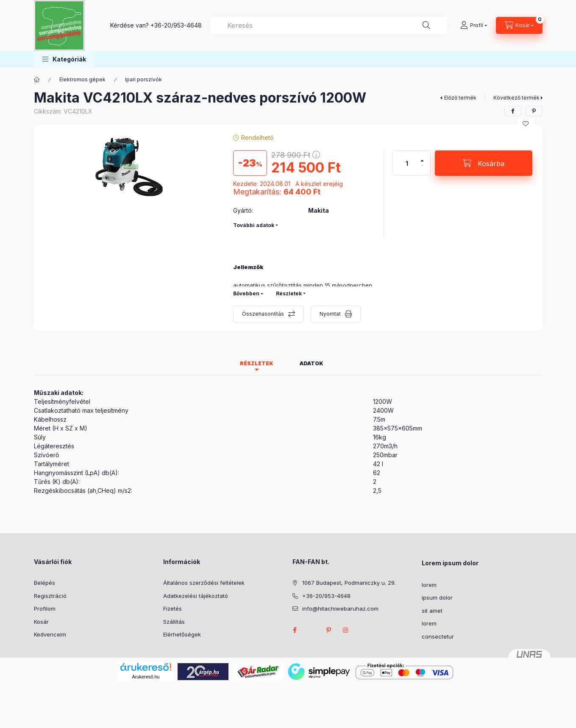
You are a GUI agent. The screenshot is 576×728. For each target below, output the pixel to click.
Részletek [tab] (257, 363)
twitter (312, 630)
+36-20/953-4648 (176, 25)
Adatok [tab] (312, 363)
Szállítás (174, 622)
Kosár (41, 622)
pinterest (329, 630)
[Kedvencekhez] (526, 124)
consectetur (438, 636)
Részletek (289, 293)
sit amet (432, 611)
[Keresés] (426, 25)
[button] (64, 59)
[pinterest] (534, 111)
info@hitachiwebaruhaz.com (340, 609)
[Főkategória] (37, 80)
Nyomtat (330, 314)
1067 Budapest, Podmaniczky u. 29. (349, 583)
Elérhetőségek (182, 634)
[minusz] (422, 169)
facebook (295, 630)
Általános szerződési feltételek (204, 583)
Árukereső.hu (146, 677)
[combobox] (329, 25)
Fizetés (173, 609)
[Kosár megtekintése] (519, 25)
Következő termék (516, 98)
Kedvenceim (50, 634)
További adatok (254, 225)
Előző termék (460, 98)
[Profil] (474, 25)
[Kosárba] (484, 163)
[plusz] (422, 157)
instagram (346, 630)
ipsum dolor (437, 597)
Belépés (45, 583)
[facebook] (513, 111)
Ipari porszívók (143, 79)
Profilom (45, 609)
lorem (429, 585)
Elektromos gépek (82, 79)
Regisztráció (50, 596)
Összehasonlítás (263, 314)
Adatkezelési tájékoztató (196, 596)
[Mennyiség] (407, 163)
